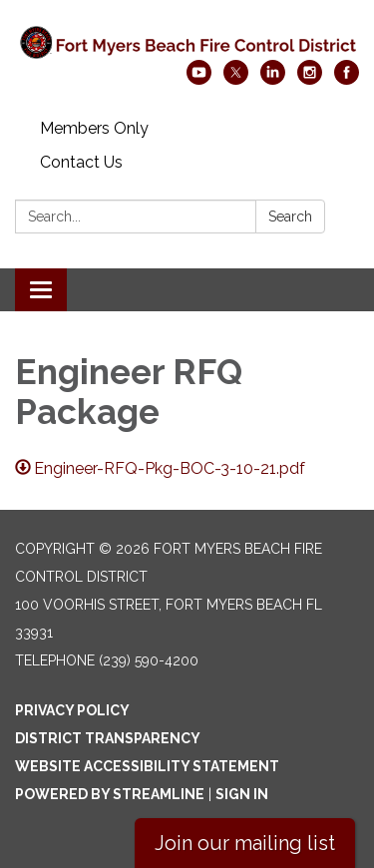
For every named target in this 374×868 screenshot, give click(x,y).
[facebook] (347, 79)
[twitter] (236, 79)
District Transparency (108, 738)
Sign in (242, 794)
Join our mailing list (245, 843)
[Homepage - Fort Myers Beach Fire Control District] (187, 40)
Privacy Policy (72, 710)
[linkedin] (273, 79)
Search (290, 217)
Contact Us (81, 162)
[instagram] (310, 79)
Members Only (94, 128)
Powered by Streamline (110, 794)
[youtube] (199, 79)
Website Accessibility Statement (147, 766)
